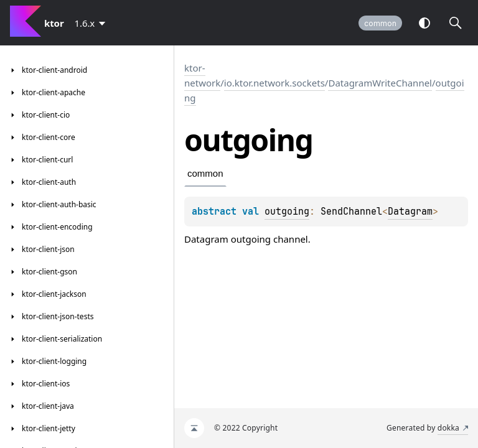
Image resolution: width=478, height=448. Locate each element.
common (380, 23)
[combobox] (92, 23)
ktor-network (202, 75)
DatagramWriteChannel (380, 83)
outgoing (287, 212)
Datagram (410, 212)
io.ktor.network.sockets (274, 83)
